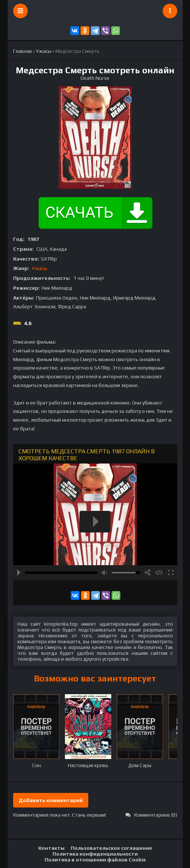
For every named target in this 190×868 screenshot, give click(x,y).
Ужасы (40, 268)
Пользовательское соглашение (111, 848)
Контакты (51, 848)
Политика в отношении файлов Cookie (95, 860)
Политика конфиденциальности (95, 854)
